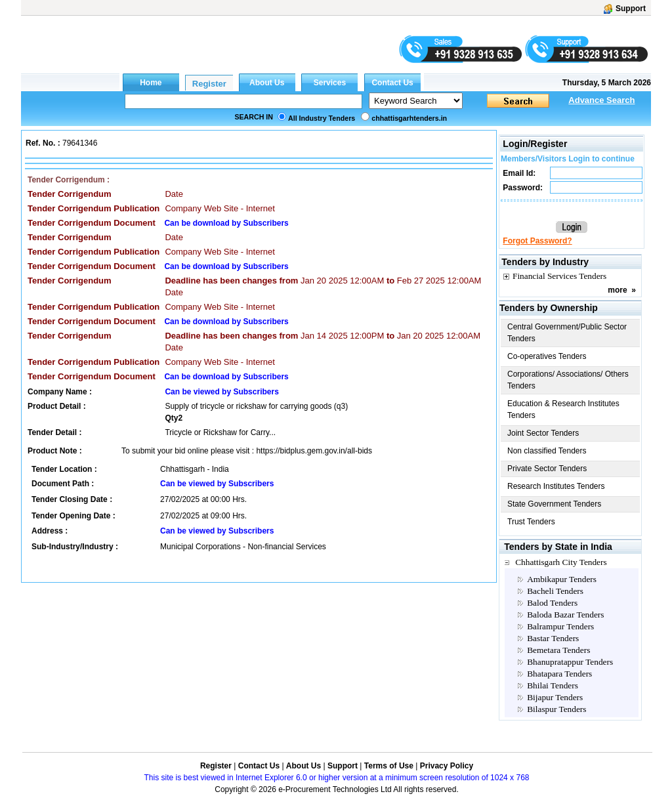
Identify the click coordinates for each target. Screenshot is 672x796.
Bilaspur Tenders (556, 709)
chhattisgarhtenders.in (409, 118)
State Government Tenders (554, 504)
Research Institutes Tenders (556, 486)
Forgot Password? (537, 241)
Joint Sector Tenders (543, 433)
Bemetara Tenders (558, 650)
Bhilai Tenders (553, 685)
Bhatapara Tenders (559, 674)
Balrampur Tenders (560, 626)
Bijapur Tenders (555, 697)
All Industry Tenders (322, 118)
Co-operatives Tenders (547, 356)
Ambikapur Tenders (562, 579)
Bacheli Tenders (555, 591)
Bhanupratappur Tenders (570, 662)
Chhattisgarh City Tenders (561, 562)
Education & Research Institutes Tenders (563, 409)
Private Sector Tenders (547, 469)
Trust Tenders (531, 522)
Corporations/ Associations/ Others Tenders (568, 380)
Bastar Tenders (553, 638)
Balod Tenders (552, 603)
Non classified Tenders (547, 451)
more (617, 290)
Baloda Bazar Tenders (565, 615)
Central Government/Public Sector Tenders (567, 333)
